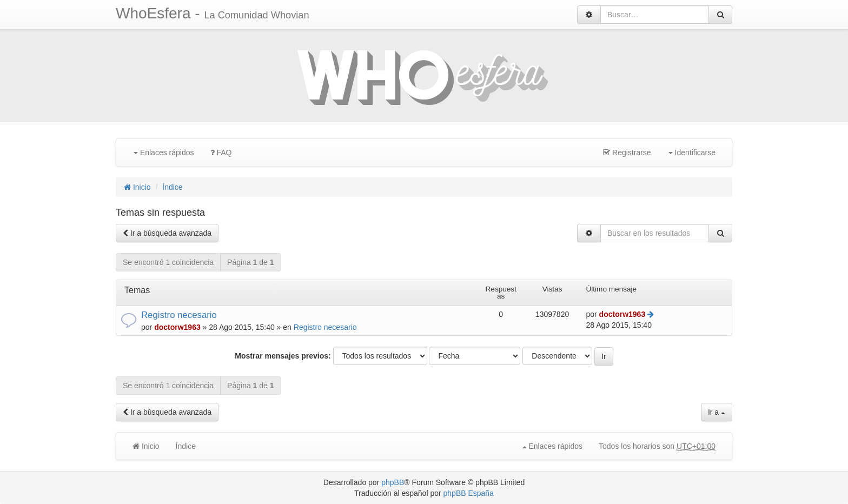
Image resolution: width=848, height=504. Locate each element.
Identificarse (692, 152)
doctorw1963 (177, 327)
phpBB (393, 482)
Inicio (137, 187)
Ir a (717, 412)
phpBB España (469, 493)
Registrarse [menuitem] (627, 152)
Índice (172, 187)
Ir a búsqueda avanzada (167, 233)
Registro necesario (179, 315)
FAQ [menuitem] (221, 152)
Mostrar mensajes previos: (283, 356)
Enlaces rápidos (164, 152)
